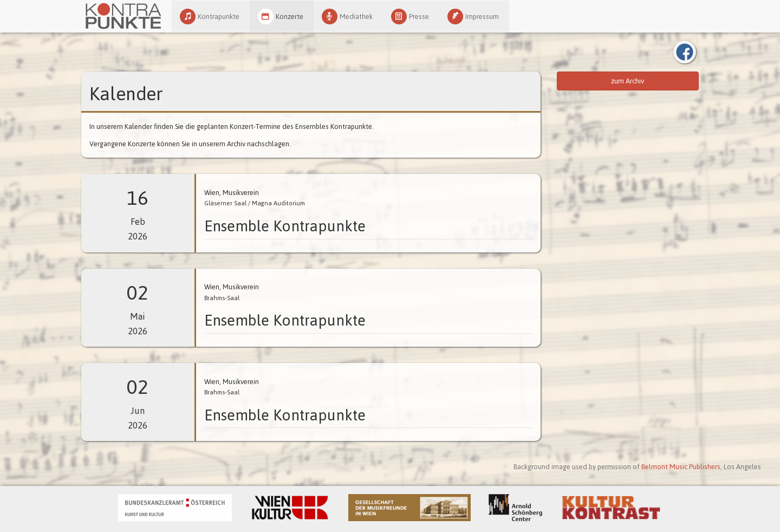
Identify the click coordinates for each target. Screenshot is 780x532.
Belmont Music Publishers (681, 467)
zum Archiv (628, 81)
